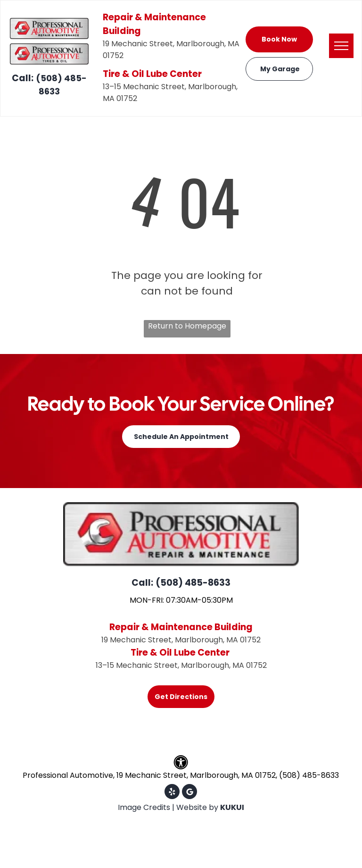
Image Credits (144, 807)
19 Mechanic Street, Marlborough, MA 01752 (181, 640)
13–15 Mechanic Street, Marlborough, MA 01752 (181, 665)
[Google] (189, 793)
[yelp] (172, 793)
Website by (197, 807)
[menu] (341, 46)
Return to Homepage (187, 326)
